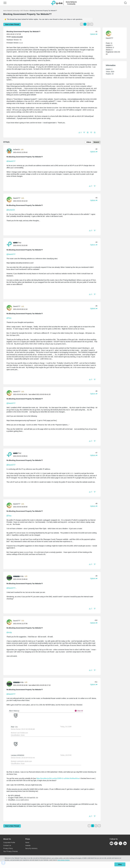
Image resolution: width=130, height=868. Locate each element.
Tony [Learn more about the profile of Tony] (20, 243)
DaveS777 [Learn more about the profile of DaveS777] (17, 199)
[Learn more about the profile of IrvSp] (10, 578)
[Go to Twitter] (120, 844)
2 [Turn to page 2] (88, 24)
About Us (7, 839)
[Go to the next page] (92, 24)
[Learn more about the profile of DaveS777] (10, 200)
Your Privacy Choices (10, 851)
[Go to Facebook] (116, 843)
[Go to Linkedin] (125, 843)
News (27, 842)
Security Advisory (31, 848)
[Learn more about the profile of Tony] (10, 244)
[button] (5, 3)
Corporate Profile (9, 842)
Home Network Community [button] (71, 3)
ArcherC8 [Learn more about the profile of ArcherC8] (16, 150)
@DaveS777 (11, 162)
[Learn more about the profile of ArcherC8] (10, 151)
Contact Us (7, 845)
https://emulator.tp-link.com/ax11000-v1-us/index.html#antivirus (58, 779)
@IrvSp (9, 633)
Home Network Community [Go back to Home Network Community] (11, 11)
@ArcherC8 (11, 210)
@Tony (9, 319)
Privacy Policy (8, 848)
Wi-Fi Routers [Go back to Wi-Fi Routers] (25, 11)
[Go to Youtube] (111, 843)
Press (28, 839)
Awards (28, 845)
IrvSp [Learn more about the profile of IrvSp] (22, 577)
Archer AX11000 (17, 37)
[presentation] (9, 151)
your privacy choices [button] (64, 861)
